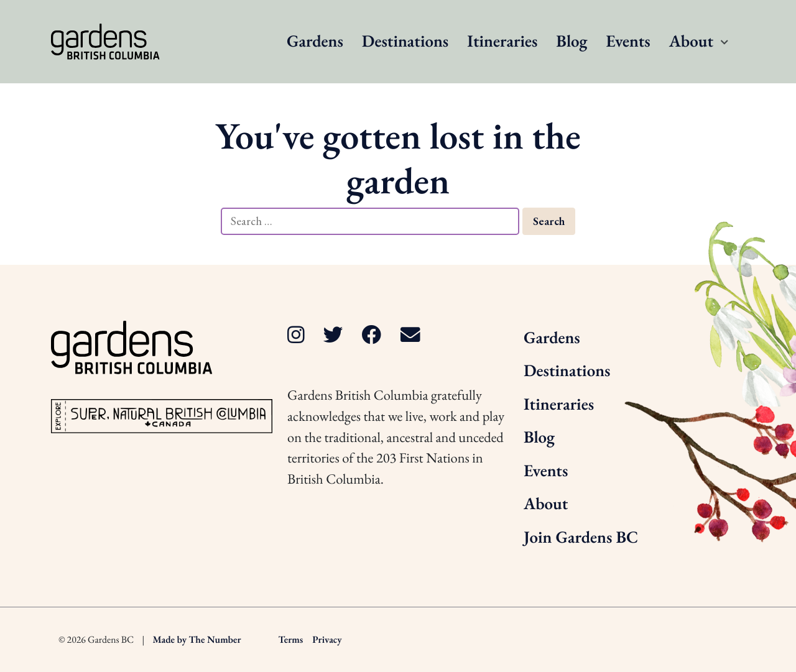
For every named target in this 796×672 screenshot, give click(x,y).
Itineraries (502, 41)
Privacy (327, 639)
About (691, 41)
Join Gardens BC (581, 537)
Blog (572, 41)
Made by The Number (197, 639)
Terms (291, 639)
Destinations (405, 41)
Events (628, 41)
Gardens (315, 41)
